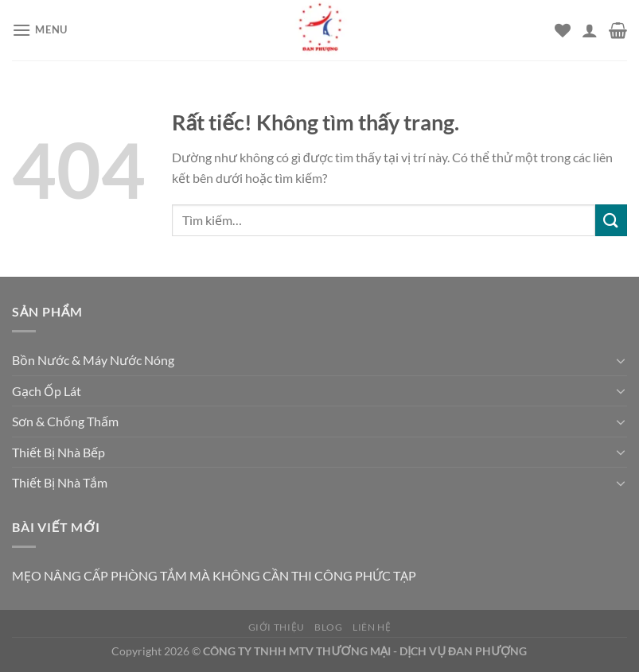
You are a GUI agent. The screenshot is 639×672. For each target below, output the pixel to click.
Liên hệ (372, 627)
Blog (328, 627)
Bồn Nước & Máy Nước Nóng (93, 360)
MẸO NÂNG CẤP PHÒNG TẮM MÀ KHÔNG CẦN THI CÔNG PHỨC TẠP (214, 575)
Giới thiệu (277, 627)
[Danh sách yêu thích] (563, 30)
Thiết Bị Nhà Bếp (58, 452)
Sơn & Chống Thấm (65, 421)
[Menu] (40, 30)
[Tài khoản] (590, 30)
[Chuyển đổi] (621, 360)
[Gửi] (611, 220)
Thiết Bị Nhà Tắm (60, 482)
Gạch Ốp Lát (47, 391)
